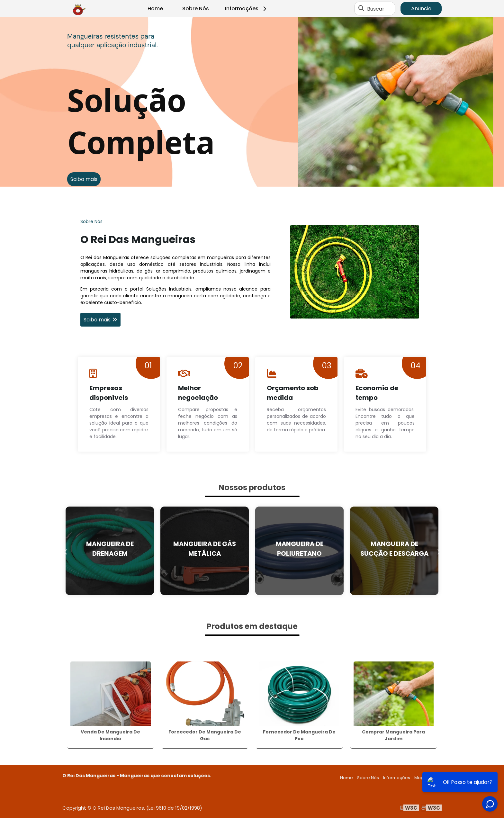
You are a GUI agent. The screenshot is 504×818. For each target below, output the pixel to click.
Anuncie (421, 9)
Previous (66, 551)
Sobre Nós (196, 9)
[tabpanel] (252, 102)
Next (438, 551)
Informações (247, 9)
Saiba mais (84, 179)
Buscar (376, 9)
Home (155, 9)
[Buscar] (361, 9)
